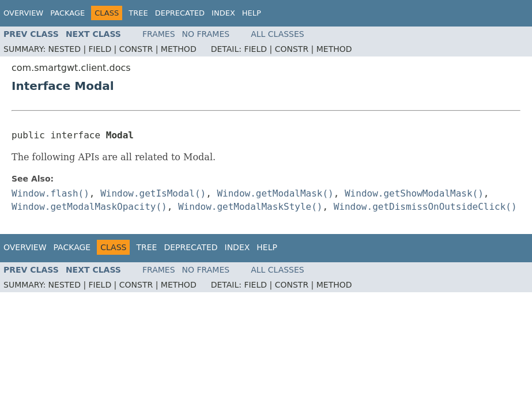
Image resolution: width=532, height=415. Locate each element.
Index (223, 13)
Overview (23, 13)
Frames (159, 34)
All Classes (278, 34)
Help (252, 13)
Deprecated (180, 13)
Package (67, 13)
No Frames (206, 34)
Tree (138, 13)
